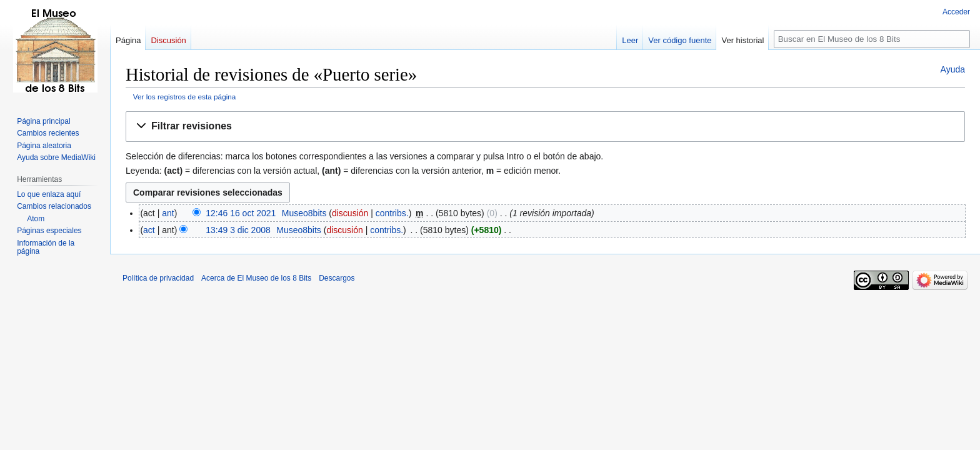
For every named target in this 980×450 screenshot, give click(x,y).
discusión (350, 213)
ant (168, 213)
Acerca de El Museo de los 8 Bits (256, 278)
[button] (545, 127)
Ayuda (953, 69)
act (149, 230)
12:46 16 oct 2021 (241, 213)
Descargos (337, 278)
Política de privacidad (158, 278)
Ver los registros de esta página (185, 97)
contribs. (392, 213)
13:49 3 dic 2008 (238, 230)
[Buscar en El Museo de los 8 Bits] (872, 39)
